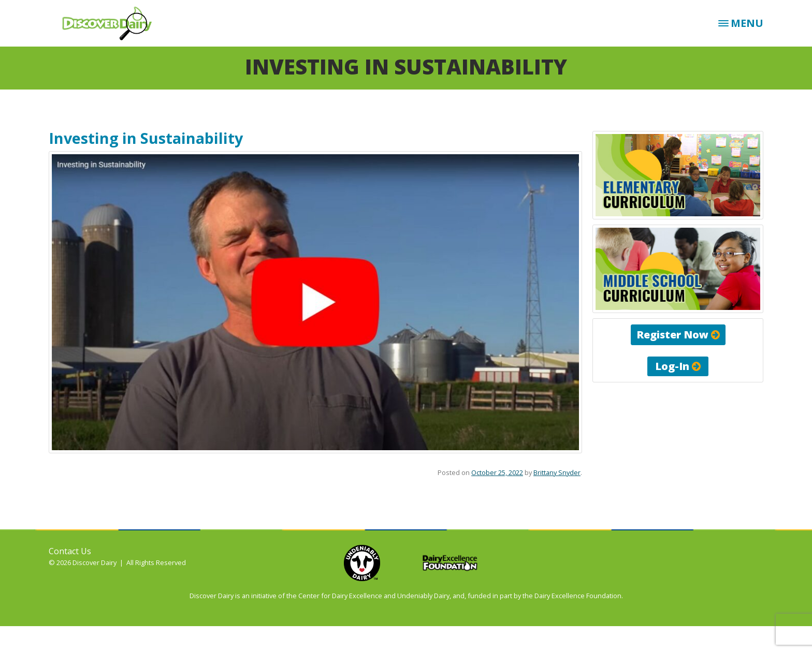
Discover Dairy (111, 23)
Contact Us (70, 551)
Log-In (678, 366)
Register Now (678, 335)
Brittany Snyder (557, 472)
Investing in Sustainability (146, 138)
